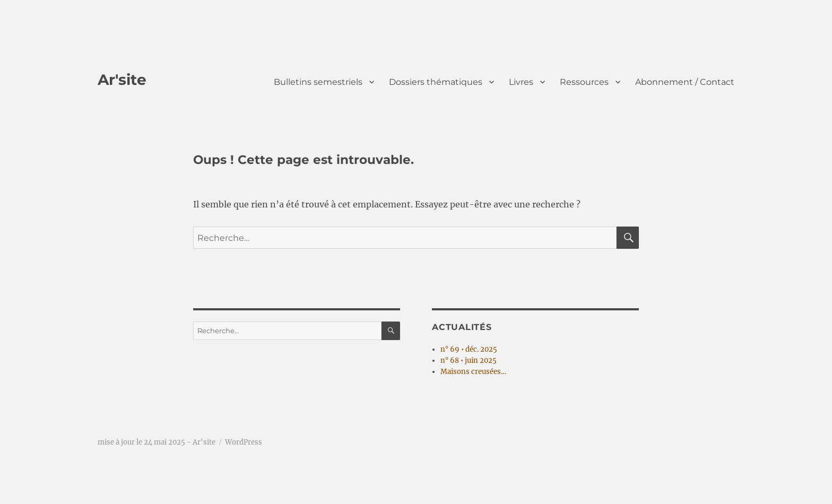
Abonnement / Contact (685, 82)
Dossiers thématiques (436, 82)
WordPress (244, 442)
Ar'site (122, 80)
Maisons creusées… (473, 372)
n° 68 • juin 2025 (469, 360)
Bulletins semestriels (318, 82)
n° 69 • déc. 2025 (469, 349)
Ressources (584, 82)
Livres (521, 82)
